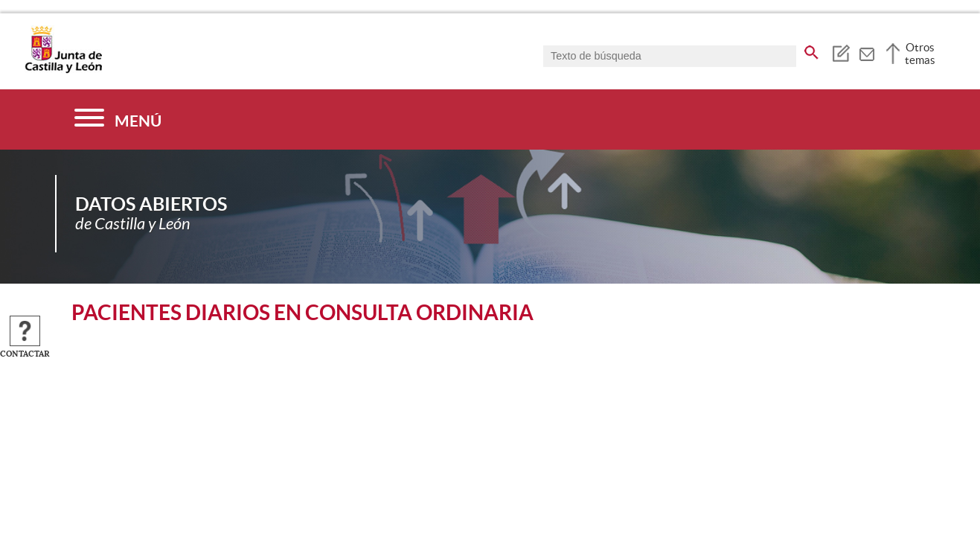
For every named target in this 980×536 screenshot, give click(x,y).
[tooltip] (840, 52)
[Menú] (118, 119)
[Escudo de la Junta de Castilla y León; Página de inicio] (63, 70)
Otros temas (920, 54)
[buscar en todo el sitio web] (811, 50)
